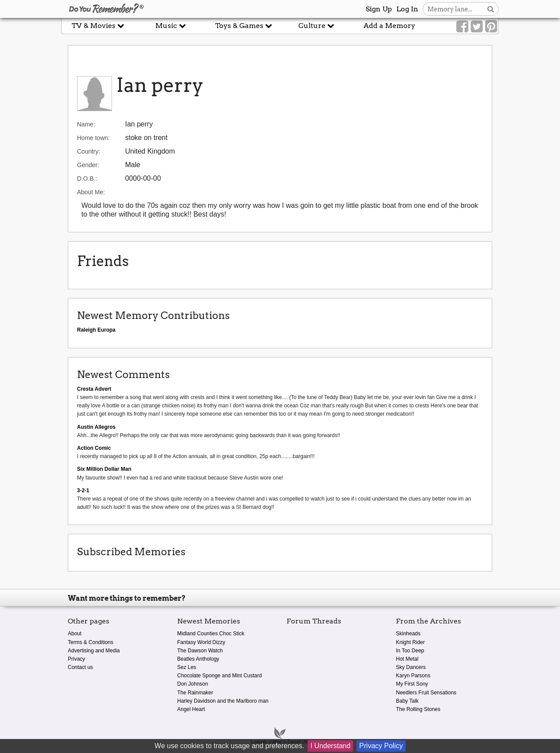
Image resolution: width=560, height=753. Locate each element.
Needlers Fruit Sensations (426, 693)
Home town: (93, 138)
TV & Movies (98, 26)
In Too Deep (410, 651)
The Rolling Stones (418, 709)
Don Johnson (193, 684)
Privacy (76, 659)
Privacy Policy (381, 746)
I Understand (330, 746)
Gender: (88, 165)
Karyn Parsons (413, 676)
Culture (316, 26)
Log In (407, 9)
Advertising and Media (94, 651)
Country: (89, 151)
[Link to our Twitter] (477, 27)
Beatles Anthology (198, 659)
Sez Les (187, 667)
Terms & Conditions (91, 642)
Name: (86, 124)
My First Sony (412, 684)
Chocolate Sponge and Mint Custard (219, 676)
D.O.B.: (87, 179)
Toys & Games (244, 26)
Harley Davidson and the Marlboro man (223, 701)
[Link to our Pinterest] (491, 27)
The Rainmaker (195, 693)
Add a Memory (389, 26)
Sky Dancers (411, 667)
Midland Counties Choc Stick (211, 634)
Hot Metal (407, 659)
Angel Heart (191, 709)
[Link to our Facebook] (462, 27)
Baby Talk (407, 701)
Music (171, 26)
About (75, 634)
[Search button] (491, 9)
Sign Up (379, 9)
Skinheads (408, 634)
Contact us (80, 667)
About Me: (91, 192)
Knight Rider (410, 642)
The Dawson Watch (200, 651)
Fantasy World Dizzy (201, 642)
